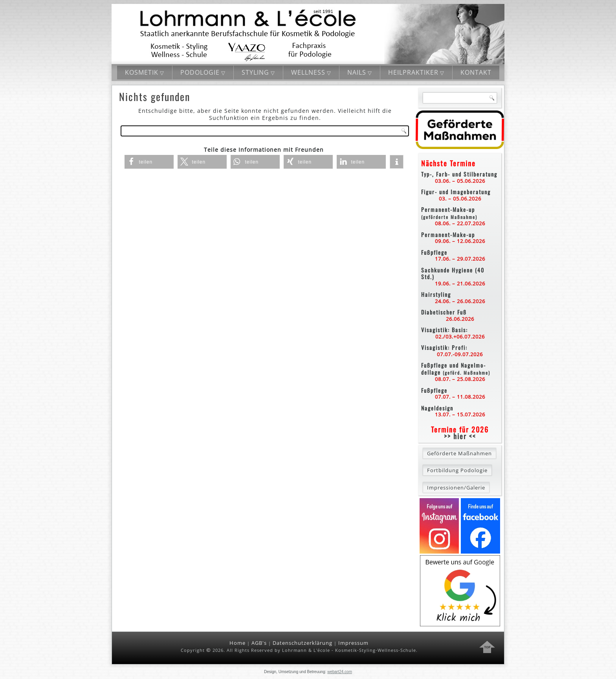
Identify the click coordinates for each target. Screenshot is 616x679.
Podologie (200, 72)
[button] (149, 162)
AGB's (259, 643)
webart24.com (340, 672)
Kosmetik (142, 72)
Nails (357, 72)
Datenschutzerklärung (302, 643)
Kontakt (476, 72)
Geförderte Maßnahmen (459, 453)
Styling (255, 72)
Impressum (353, 643)
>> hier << (460, 436)
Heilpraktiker (413, 72)
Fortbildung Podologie (457, 470)
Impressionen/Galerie (456, 488)
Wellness (308, 72)
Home (237, 643)
